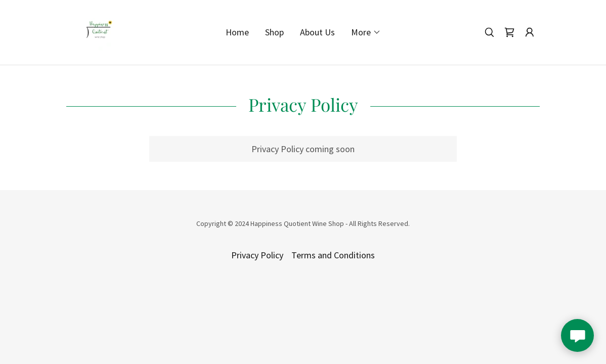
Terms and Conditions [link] (333, 255)
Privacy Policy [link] (257, 255)
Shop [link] (274, 32)
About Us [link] (317, 32)
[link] (98, 31)
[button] (366, 32)
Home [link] (237, 32)
